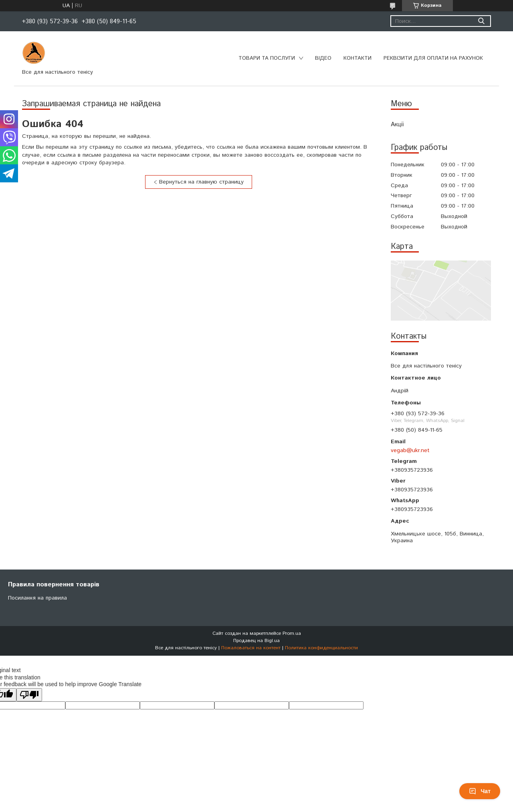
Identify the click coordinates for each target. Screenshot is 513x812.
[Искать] (481, 21)
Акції (397, 124)
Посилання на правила (37, 598)
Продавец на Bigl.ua (256, 641)
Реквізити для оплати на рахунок (433, 58)
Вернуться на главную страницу (201, 182)
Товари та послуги (267, 58)
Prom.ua (292, 633)
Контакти (357, 58)
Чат (480, 791)
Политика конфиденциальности (321, 648)
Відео (323, 58)
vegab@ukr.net (410, 450)
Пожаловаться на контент (251, 648)
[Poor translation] (29, 695)
